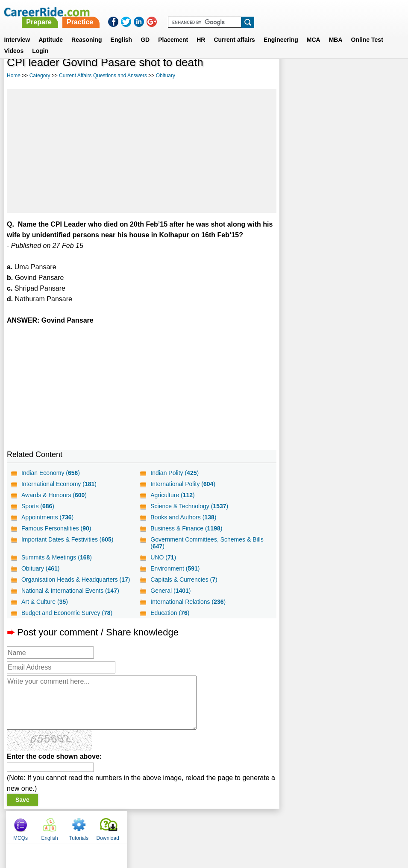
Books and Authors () (183, 517)
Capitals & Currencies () (184, 580)
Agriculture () (173, 495)
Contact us (161, 825)
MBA (336, 29)
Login (40, 41)
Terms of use (200, 825)
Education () (170, 613)
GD (145, 29)
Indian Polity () (175, 473)
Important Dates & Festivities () (68, 539)
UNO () (163, 557)
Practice (229, 12)
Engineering (281, 29)
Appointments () (47, 517)
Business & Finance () (186, 528)
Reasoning (87, 29)
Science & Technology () (189, 506)
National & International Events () (70, 591)
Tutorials (354, 77)
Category (40, 76)
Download (383, 77)
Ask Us (235, 825)
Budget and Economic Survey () (67, 613)
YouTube (265, 825)
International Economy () (59, 484)
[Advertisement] (142, 151)
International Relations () (188, 602)
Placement (173, 29)
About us (126, 825)
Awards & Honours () (54, 495)
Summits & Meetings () (57, 557)
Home (14, 76)
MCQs (295, 77)
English (122, 29)
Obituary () (41, 568)
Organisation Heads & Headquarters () (76, 580)
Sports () (38, 506)
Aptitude (51, 29)
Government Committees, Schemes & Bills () (207, 543)
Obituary (166, 76)
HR (201, 29)
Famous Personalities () (56, 528)
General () (170, 591)
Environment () (175, 568)
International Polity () (183, 484)
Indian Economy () (51, 473)
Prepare (189, 12)
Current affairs (234, 29)
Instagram (298, 825)
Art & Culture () (45, 602)
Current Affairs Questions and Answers (103, 76)
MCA (314, 29)
